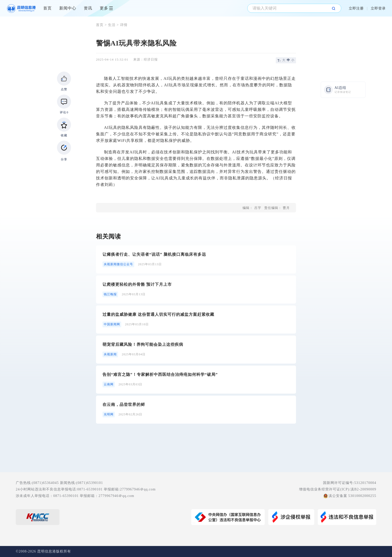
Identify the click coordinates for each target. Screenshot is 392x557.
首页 (47, 8)
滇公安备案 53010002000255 (352, 496)
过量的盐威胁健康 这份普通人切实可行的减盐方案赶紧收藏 (158, 314)
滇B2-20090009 (363, 489)
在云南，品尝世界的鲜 (124, 404)
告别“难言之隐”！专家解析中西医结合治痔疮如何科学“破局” (160, 374)
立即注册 (356, 8)
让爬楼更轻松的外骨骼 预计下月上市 (137, 284)
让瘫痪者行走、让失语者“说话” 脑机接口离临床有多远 (154, 254)
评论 (64, 112)
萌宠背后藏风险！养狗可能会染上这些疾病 (143, 344)
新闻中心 (68, 8)
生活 (112, 25)
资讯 (88, 8)
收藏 (64, 135)
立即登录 (378, 8)
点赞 (64, 89)
